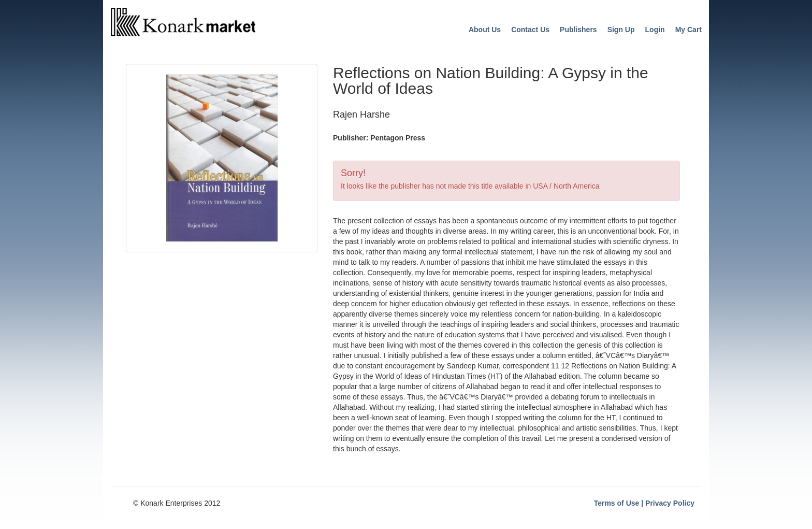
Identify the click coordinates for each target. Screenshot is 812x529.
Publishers (578, 30)
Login (655, 30)
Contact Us (530, 30)
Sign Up (621, 30)
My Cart (688, 30)
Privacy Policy (670, 503)
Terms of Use (617, 503)
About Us (485, 30)
